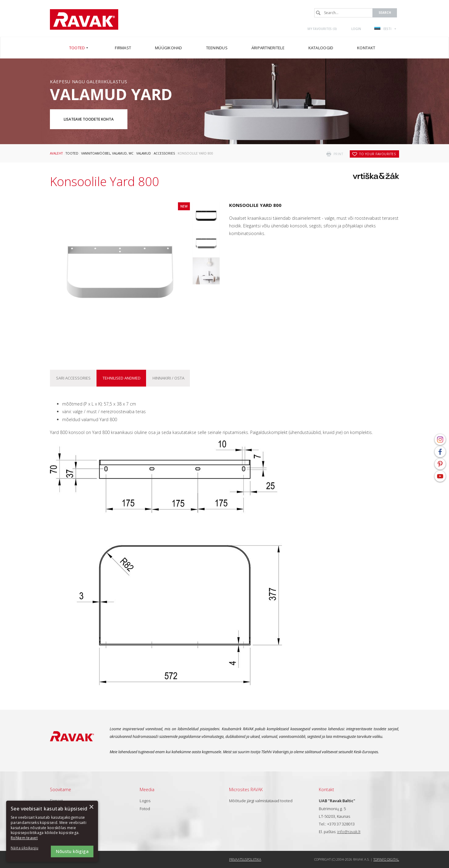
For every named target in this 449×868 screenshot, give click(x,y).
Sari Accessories (73, 378)
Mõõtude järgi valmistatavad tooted (261, 801)
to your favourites (377, 154)
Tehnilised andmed (122, 378)
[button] (28, 848)
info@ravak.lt (349, 832)
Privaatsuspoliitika (245, 859)
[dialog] (52, 831)
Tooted (72, 153)
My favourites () (322, 29)
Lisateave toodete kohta (89, 119)
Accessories (164, 153)
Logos (145, 801)
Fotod (145, 809)
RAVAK (84, 19)
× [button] (91, 807)
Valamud (144, 153)
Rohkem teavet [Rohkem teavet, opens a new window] (24, 838)
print (338, 154)
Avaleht (56, 153)
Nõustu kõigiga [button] (72, 851)
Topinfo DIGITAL (386, 859)
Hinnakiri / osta (168, 378)
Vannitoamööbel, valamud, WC (107, 153)
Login (356, 29)
